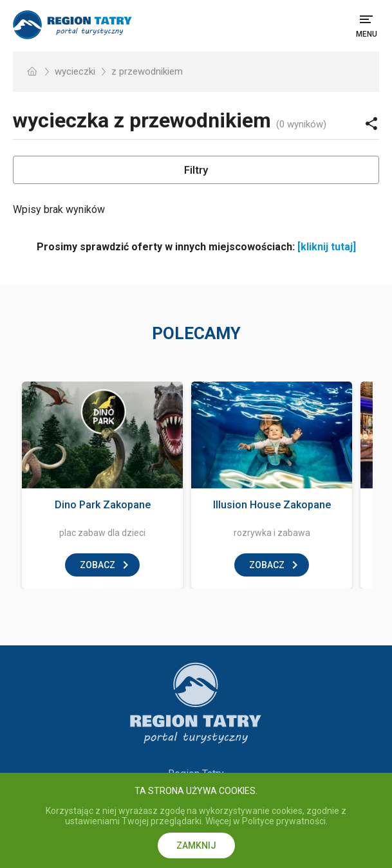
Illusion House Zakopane (272, 505)
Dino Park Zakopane (103, 505)
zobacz (98, 565)
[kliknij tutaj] (327, 247)
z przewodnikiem (147, 71)
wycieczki (75, 71)
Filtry (196, 170)
